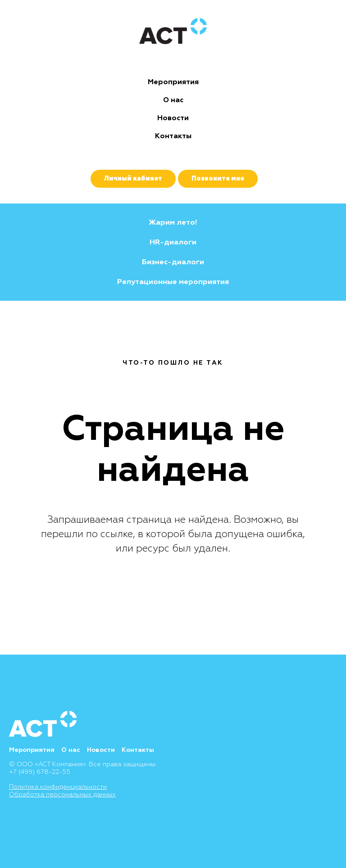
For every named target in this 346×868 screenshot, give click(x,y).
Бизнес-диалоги (173, 262)
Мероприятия (173, 82)
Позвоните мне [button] (218, 179)
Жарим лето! (173, 222)
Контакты (173, 136)
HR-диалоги (173, 242)
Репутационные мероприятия (173, 282)
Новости (173, 118)
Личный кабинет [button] (133, 179)
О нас (173, 100)
